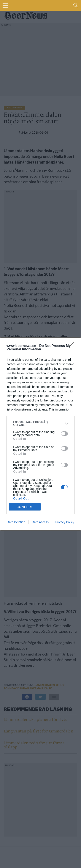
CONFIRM (25, 507)
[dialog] (40, 434)
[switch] (64, 434)
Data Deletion (16, 522)
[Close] (73, 346)
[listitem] (40, 423)
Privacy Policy (65, 522)
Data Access (40, 522)
